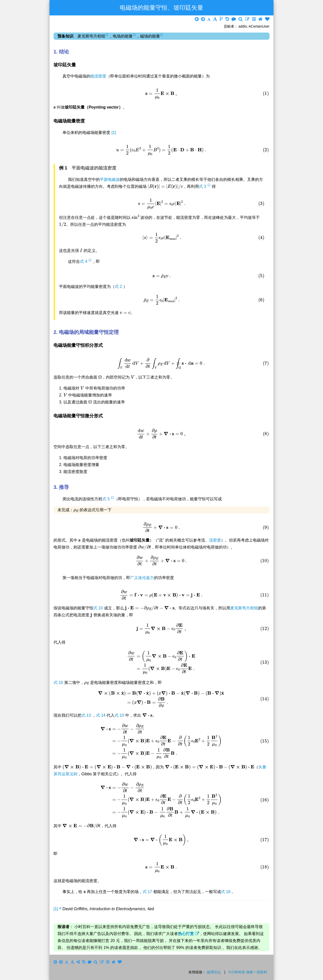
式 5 (107, 499)
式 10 (99, 608)
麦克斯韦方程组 (244, 608)
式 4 (84, 261)
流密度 (215, 540)
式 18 (226, 892)
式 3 (203, 186)
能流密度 (98, 76)
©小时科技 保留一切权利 (248, 972)
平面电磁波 (110, 179)
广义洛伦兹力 (142, 578)
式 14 (101, 715)
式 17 (148, 892)
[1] (114, 133)
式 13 (87, 715)
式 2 (119, 287)
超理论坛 (214, 972)
